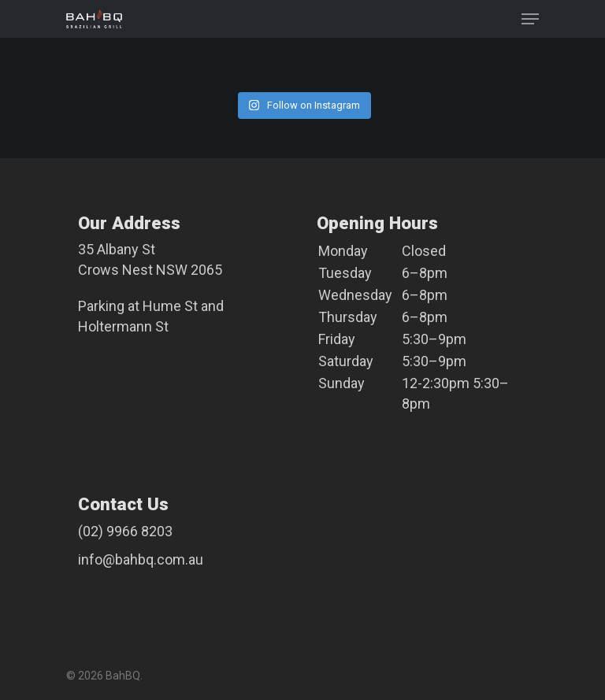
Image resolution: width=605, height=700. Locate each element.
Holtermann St (123, 326)
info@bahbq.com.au (141, 559)
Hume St (170, 306)
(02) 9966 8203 (125, 531)
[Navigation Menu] (530, 19)
